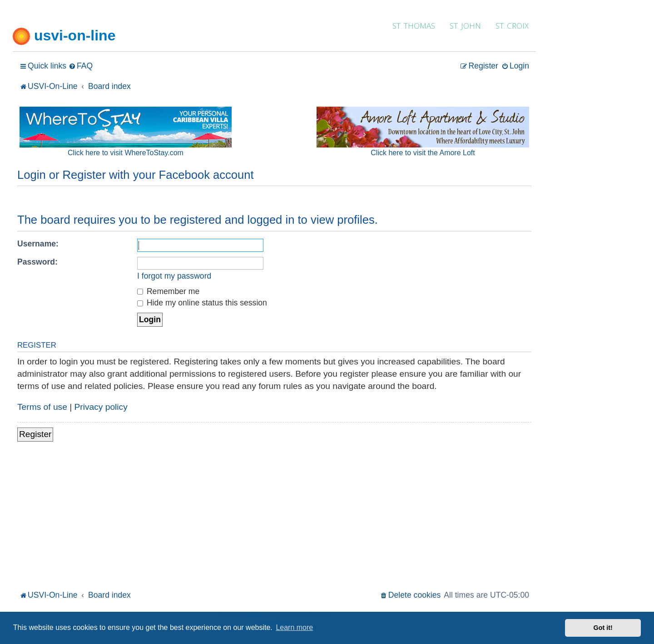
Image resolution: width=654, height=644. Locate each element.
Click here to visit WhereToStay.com (126, 153)
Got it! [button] (603, 628)
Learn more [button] (294, 627)
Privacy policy (101, 407)
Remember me (168, 291)
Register (35, 434)
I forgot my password (174, 276)
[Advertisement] (274, 520)
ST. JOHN (465, 26)
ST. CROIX (512, 26)
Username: (38, 244)
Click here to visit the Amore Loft (423, 153)
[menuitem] (81, 66)
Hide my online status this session (202, 303)
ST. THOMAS (414, 26)
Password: (37, 262)
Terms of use (42, 407)
